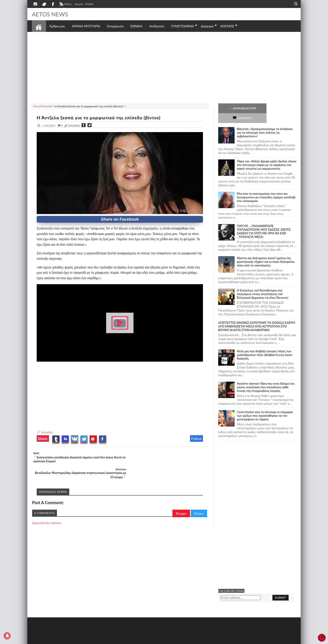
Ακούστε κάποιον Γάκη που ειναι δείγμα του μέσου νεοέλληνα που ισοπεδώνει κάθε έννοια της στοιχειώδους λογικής (266, 377)
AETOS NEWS (51, 14)
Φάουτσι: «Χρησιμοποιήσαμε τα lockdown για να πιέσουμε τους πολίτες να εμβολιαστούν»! (265, 123)
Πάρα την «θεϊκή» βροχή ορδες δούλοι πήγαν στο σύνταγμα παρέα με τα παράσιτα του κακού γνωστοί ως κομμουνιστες (267, 155)
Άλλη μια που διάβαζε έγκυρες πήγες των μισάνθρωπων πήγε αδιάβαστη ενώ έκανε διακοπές (265, 345)
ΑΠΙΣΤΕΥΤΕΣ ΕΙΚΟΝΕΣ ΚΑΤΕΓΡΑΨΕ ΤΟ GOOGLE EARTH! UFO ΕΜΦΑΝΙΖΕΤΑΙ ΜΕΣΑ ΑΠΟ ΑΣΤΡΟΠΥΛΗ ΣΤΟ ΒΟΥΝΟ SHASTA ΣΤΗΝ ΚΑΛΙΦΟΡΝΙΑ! (257, 317)
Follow (196, 438)
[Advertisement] (164, 67)
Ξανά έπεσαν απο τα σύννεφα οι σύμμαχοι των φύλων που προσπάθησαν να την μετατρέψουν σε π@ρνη (265, 406)
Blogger (181, 497)
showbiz (47, 432)
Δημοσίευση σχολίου (47, 507)
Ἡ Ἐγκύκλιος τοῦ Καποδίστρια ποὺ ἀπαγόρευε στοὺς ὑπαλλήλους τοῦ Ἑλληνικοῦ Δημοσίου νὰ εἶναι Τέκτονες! (263, 284)
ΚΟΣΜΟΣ (227, 26)
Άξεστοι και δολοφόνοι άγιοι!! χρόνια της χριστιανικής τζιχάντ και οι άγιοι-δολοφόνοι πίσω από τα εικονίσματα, (266, 252)
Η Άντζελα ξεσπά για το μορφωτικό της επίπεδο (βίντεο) (100, 118)
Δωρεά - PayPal (84, 4)
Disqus (199, 497)
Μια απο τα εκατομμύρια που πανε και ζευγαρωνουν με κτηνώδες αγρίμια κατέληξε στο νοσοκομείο (266, 187)
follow (65, 5)
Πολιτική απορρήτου (117, 640)
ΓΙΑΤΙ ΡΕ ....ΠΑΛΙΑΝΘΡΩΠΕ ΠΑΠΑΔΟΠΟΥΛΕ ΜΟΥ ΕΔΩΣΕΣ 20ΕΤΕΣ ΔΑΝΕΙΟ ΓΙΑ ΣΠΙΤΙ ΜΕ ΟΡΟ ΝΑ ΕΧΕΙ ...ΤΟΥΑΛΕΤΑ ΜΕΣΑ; (264, 222)
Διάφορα (207, 26)
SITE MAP (97, 640)
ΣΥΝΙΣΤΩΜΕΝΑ (183, 26)
